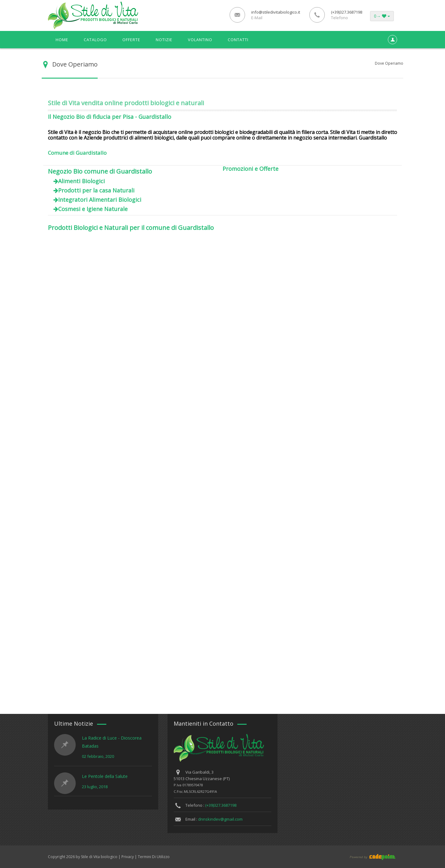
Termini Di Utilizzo (154, 857)
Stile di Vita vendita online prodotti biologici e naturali (126, 103)
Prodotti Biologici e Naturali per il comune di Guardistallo (131, 228)
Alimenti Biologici (81, 181)
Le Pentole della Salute (105, 776)
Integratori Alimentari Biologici (100, 200)
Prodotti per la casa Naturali (96, 190)
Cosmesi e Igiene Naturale (93, 209)
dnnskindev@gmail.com (220, 819)
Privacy (128, 857)
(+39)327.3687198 (221, 805)
